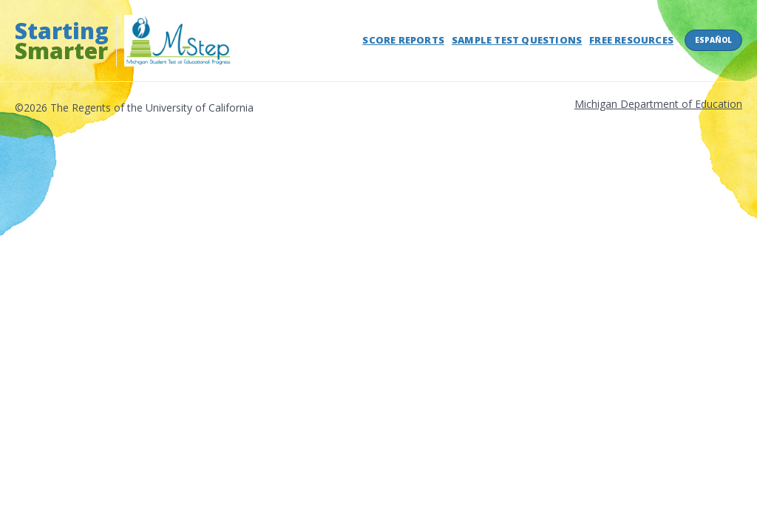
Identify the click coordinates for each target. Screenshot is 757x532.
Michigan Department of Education (658, 104)
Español (713, 40)
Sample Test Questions (517, 40)
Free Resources (631, 40)
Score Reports (403, 40)
